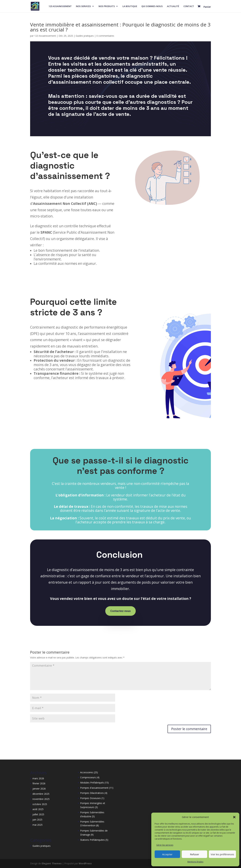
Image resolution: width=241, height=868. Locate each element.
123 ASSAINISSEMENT (60, 6)
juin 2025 (37, 820)
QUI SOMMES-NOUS (152, 6)
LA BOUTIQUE (130, 6)
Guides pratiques (85, 36)
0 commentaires (105, 36)
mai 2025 (37, 825)
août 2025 (38, 809)
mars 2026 (38, 778)
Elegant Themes (52, 863)
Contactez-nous (120, 611)
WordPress (85, 863)
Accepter (167, 854)
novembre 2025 (41, 799)
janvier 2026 (39, 789)
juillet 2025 (38, 814)
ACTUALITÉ (173, 6)
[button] (234, 817)
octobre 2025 (40, 804)
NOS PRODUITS (107, 6)
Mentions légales (195, 862)
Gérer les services (165, 845)
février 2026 (39, 783)
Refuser (195, 854)
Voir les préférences (222, 854)
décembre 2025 (41, 794)
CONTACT (189, 6)
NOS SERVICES (83, 6)
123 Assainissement (45, 36)
